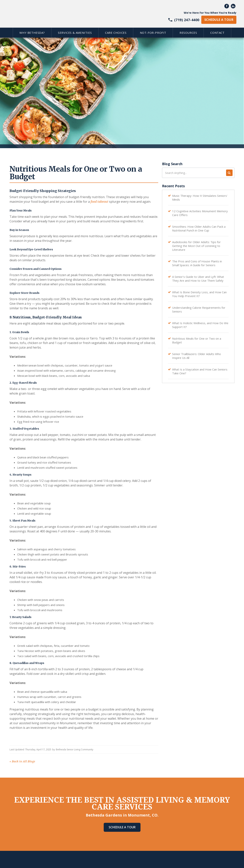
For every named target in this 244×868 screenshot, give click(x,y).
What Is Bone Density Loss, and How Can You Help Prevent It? (199, 294)
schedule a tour (219, 20)
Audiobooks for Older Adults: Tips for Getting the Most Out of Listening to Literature (196, 246)
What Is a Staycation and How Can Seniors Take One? (200, 371)
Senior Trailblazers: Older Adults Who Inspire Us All (197, 356)
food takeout (99, 202)
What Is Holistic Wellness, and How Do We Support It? (200, 325)
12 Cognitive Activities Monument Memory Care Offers (200, 213)
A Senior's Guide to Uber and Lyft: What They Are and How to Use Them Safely (198, 279)
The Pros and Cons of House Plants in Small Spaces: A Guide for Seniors (197, 263)
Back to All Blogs (22, 761)
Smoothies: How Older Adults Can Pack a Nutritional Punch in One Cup (199, 228)
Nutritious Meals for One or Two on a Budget (197, 340)
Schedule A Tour (122, 827)
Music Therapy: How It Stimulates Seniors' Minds (200, 198)
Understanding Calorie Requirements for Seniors (199, 309)
